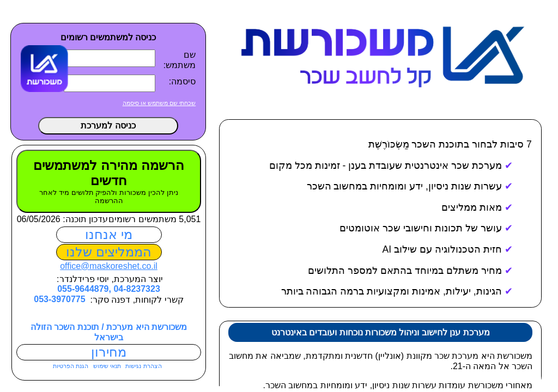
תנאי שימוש (105, 366)
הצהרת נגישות (141, 366)
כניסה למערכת (106, 125)
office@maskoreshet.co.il (107, 266)
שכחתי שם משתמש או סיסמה (157, 103)
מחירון (107, 352)
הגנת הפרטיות (69, 366)
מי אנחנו (107, 234)
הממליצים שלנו (107, 252)
